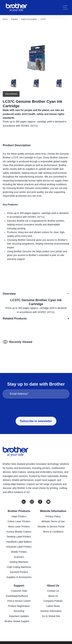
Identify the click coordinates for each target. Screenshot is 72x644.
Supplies (14, 19)
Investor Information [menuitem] (51, 611)
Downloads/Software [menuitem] (17, 596)
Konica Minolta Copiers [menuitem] (19, 532)
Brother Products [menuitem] (19, 511)
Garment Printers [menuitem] (19, 572)
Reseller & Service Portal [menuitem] (51, 527)
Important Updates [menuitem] (19, 616)
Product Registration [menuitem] (19, 606)
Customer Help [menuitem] (19, 591)
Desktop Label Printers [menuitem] (19, 537)
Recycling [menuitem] (19, 611)
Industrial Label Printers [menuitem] (19, 547)
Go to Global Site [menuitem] (51, 616)
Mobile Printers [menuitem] (19, 552)
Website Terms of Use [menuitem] (53, 521)
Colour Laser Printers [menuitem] (19, 521)
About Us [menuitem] (53, 586)
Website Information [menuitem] (53, 511)
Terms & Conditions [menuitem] (53, 532)
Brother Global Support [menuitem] (17, 621)
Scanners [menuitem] (19, 557)
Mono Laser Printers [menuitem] (19, 527)
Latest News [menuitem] (53, 606)
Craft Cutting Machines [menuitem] (19, 567)
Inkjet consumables (29, 19)
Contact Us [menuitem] (53, 591)
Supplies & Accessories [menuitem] (19, 577)
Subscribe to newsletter (36, 421)
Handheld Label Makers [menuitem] (19, 542)
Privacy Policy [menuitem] (53, 516)
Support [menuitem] (19, 586)
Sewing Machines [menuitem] (19, 562)
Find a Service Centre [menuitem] (19, 601)
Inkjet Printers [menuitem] (19, 516)
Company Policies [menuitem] (53, 601)
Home (5, 19)
